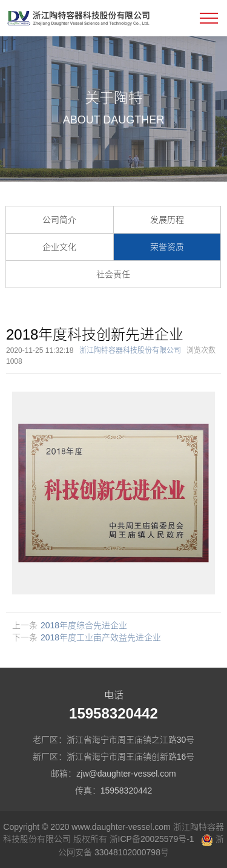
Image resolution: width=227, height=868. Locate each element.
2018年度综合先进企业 (84, 625)
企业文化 (59, 247)
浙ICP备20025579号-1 (152, 839)
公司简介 (59, 220)
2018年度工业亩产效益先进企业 (101, 637)
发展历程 (167, 220)
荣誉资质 (167, 247)
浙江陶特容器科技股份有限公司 (130, 350)
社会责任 (113, 274)
